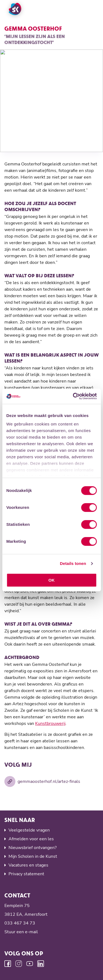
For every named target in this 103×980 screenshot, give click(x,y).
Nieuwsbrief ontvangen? (33, 848)
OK (51, 580)
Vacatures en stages (28, 865)
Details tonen (73, 563)
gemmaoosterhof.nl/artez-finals (42, 781)
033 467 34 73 (20, 923)
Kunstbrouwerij (50, 724)
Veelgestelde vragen (29, 830)
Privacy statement (26, 874)
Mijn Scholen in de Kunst (33, 856)
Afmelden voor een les (31, 839)
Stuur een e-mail (21, 932)
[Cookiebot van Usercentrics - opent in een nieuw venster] (73, 396)
